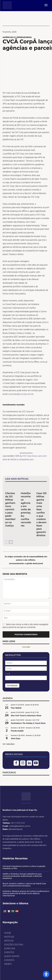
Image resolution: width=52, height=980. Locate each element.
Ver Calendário (9, 744)
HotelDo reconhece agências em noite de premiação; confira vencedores (26, 509)
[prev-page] (7, 542)
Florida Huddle (17, 731)
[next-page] (11, 542)
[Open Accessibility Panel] (46, 974)
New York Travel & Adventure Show (26, 716)
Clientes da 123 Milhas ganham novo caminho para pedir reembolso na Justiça (10, 509)
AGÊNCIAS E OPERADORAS (17, 37)
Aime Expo (16, 738)
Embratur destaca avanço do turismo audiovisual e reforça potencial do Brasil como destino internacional (26, 893)
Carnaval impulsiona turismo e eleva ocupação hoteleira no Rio (24, 867)
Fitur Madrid (16, 708)
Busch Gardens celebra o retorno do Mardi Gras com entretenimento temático (24, 885)
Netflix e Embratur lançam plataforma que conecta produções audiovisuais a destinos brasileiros (22, 876)
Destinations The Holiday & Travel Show (28, 723)
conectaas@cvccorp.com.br (21, 394)
